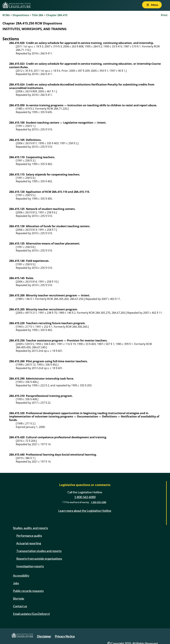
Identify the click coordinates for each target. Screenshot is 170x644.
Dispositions (21, 15)
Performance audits (29, 536)
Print (164, 15)
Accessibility (21, 575)
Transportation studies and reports (39, 551)
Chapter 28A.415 (57, 15)
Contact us (20, 606)
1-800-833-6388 (98, 502)
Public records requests (28, 591)
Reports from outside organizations (39, 559)
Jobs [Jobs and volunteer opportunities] (16, 583)
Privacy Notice (65, 636)
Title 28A (38, 15)
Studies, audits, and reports (30, 528)
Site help (19, 598)
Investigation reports (30, 566)
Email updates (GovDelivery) (31, 614)
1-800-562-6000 (85, 497)
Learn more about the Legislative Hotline (85, 511)
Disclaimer (44, 636)
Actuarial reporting (29, 543)
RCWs (6, 15)
